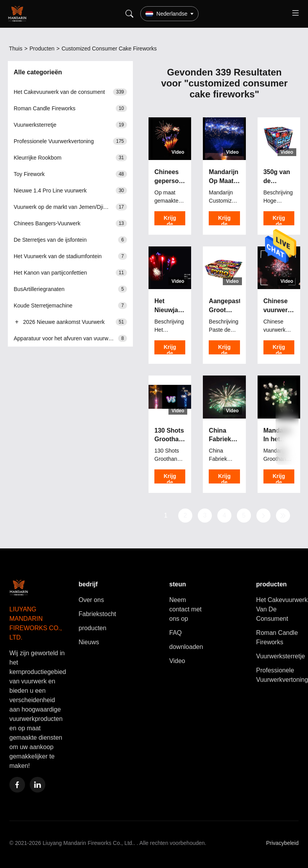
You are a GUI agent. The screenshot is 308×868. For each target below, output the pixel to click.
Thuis (16, 49)
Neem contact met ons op (185, 609)
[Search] (129, 14)
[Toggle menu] (295, 14)
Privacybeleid (282, 843)
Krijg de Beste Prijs (170, 220)
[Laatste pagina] (283, 516)
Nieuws (89, 642)
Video (177, 661)
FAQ (175, 633)
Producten (42, 49)
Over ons (91, 600)
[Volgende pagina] (263, 516)
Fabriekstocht (97, 614)
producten (92, 628)
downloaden (186, 647)
